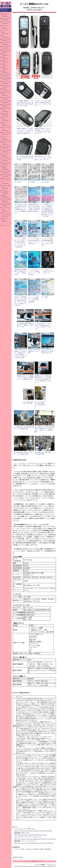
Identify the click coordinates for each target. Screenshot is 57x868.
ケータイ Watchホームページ (34, 861)
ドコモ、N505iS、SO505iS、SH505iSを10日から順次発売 (33, 849)
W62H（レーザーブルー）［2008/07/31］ (6, 129)
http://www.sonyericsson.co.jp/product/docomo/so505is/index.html (34, 843)
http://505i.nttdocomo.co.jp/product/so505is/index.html (30, 835)
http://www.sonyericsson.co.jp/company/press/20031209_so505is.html (35, 839)
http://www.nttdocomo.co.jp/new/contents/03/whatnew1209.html (33, 831)
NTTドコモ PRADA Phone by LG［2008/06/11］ (6, 201)
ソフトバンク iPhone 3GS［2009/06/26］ (5, 15)
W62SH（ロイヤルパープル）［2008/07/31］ (6, 143)
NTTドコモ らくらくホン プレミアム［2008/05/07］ (6, 214)
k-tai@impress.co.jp (51, 865)
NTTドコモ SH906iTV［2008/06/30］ (5, 168)
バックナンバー (5, 225)
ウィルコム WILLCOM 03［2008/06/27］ (5, 192)
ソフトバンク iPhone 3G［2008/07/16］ (5, 155)
